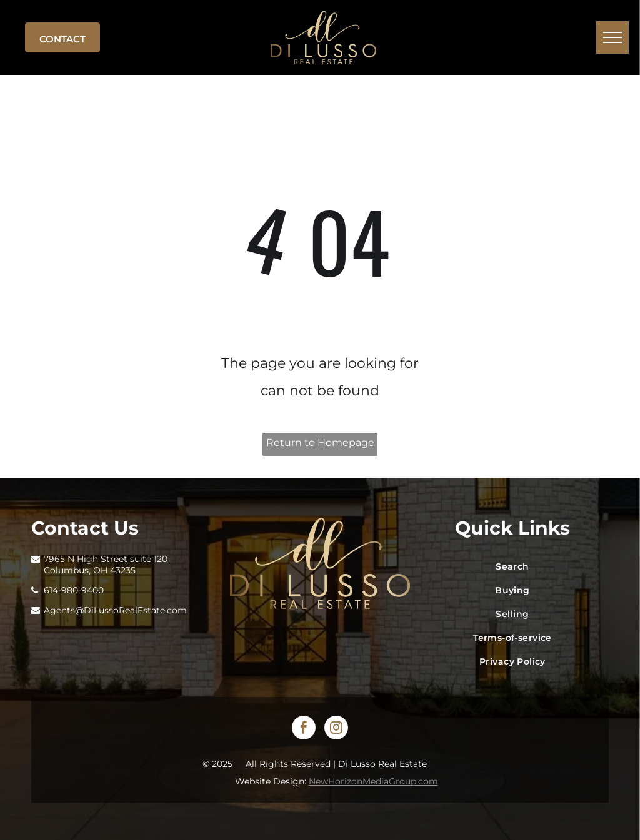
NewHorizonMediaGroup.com (373, 781)
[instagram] (336, 729)
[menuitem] (512, 566)
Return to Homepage (320, 442)
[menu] (612, 37)
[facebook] (304, 729)
